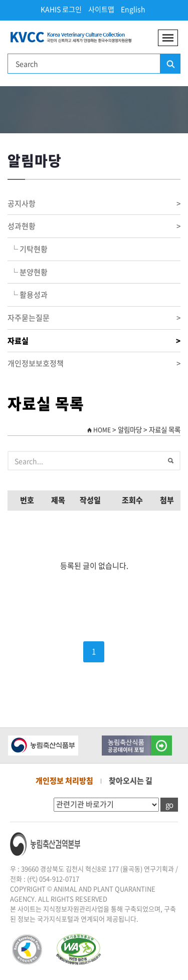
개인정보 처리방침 (64, 781)
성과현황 (94, 226)
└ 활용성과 (28, 295)
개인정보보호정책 (94, 363)
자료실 (94, 341)
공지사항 (94, 204)
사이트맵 (101, 9)
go (169, 805)
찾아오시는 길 (131, 781)
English (133, 9)
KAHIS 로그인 (61, 9)
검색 (170, 64)
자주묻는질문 (94, 318)
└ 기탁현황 (28, 249)
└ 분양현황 (28, 272)
